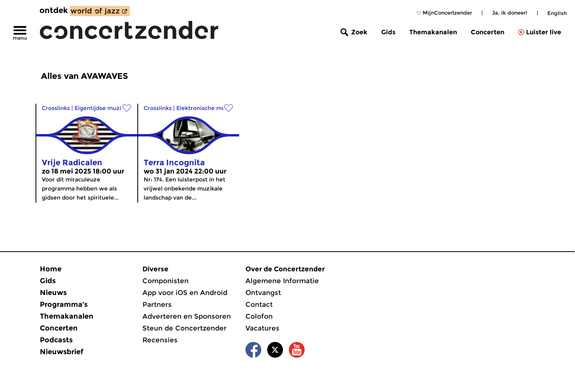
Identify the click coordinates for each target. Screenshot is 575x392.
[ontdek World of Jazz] (100, 11)
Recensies (160, 340)
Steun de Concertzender (184, 328)
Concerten (488, 32)
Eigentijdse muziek (101, 108)
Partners (157, 304)
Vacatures (262, 328)
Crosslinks (56, 108)
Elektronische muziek (207, 108)
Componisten (166, 281)
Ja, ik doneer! (510, 13)
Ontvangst (263, 293)
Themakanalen (433, 32)
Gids (388, 32)
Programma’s (64, 304)
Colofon (259, 316)
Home (51, 269)
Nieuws (53, 293)
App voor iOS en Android (185, 293)
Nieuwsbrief (62, 352)
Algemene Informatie (282, 281)
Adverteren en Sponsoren (187, 316)
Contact (259, 304)
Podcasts (56, 340)
